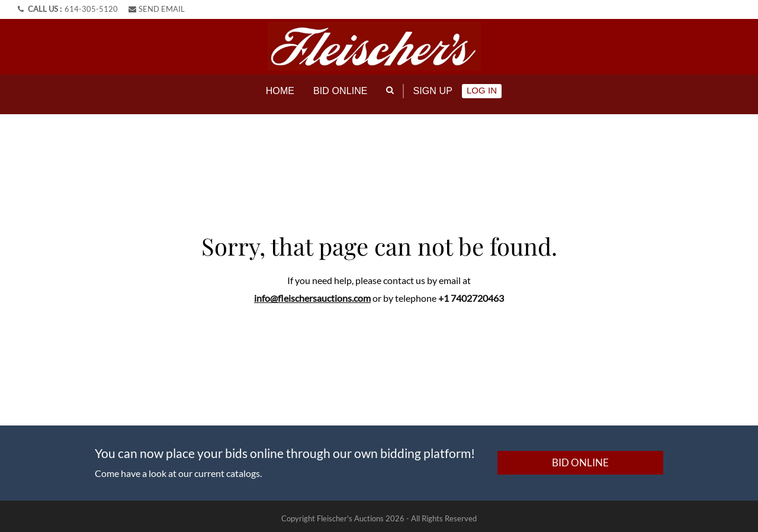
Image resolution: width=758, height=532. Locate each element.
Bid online (341, 91)
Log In (482, 90)
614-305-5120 (91, 9)
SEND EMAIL (157, 9)
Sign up (433, 91)
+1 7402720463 (471, 293)
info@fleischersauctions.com (312, 293)
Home (280, 91)
